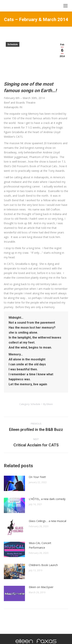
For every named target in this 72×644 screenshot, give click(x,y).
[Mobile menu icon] (65, 6)
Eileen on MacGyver (41, 587)
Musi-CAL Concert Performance (40, 545)
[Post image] (14, 483)
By (48, 404)
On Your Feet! (37, 477)
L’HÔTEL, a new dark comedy (47, 499)
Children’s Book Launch (43, 565)
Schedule (13, 44)
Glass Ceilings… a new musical (48, 521)
